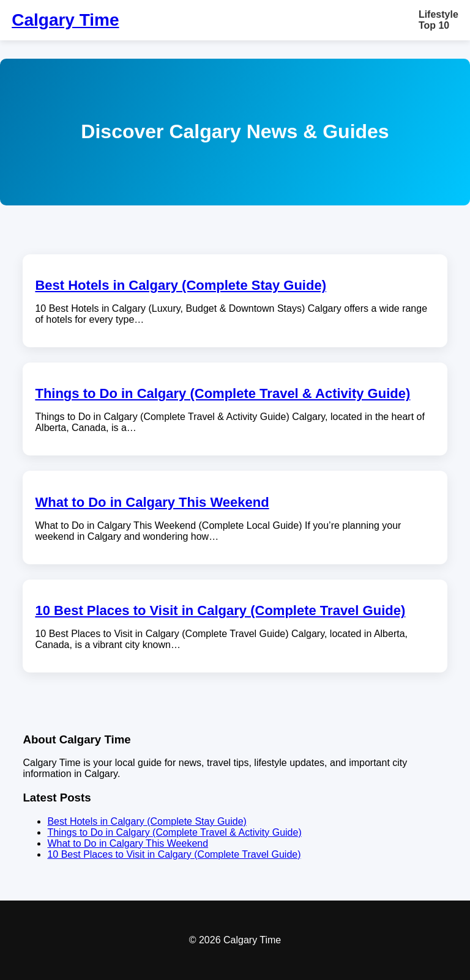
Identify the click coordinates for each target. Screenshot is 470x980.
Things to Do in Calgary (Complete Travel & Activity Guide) (222, 393)
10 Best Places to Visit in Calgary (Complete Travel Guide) (220, 610)
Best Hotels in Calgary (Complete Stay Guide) (181, 285)
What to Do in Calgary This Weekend (152, 502)
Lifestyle (438, 14)
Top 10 (434, 25)
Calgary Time (65, 20)
